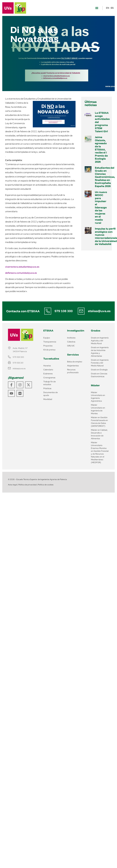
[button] (97, 8)
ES (112, 8)
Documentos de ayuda (51, 394)
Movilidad (48, 399)
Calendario (48, 370)
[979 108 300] (48, 311)
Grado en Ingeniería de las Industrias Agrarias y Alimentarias (100, 352)
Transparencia (50, 342)
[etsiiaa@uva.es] (81, 311)
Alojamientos (73, 366)
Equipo (47, 338)
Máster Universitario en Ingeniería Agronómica (98, 397)
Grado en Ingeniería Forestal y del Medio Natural (100, 363)
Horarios (47, 366)
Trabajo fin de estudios (50, 383)
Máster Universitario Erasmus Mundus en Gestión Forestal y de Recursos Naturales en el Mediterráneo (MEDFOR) (100, 452)
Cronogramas (49, 378)
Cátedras (71, 342)
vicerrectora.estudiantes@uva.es (22, 267)
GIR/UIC (71, 346)
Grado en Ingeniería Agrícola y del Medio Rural (100, 341)
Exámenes (48, 374)
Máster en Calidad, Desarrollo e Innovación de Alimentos (99, 434)
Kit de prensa (49, 350)
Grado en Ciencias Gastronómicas (99, 375)
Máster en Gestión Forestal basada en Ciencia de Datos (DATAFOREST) (99, 422)
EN (108, 8)
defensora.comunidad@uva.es (21, 273)
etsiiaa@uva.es (99, 311)
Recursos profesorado (73, 371)
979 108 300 (64, 311)
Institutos (71, 338)
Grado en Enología (99, 370)
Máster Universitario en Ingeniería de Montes (98, 409)
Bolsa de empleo (75, 362)
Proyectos (48, 346)
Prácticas (47, 388)
